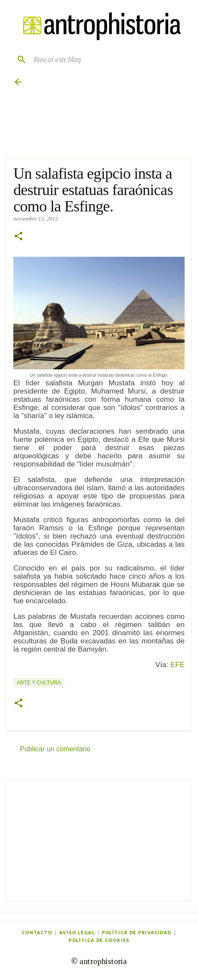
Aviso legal (77, 933)
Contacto (37, 933)
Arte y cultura (39, 683)
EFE (178, 665)
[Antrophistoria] (99, 26)
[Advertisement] (99, 841)
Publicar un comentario (55, 749)
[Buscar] (18, 60)
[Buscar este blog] (108, 60)
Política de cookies (99, 940)
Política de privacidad (137, 933)
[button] (19, 237)
